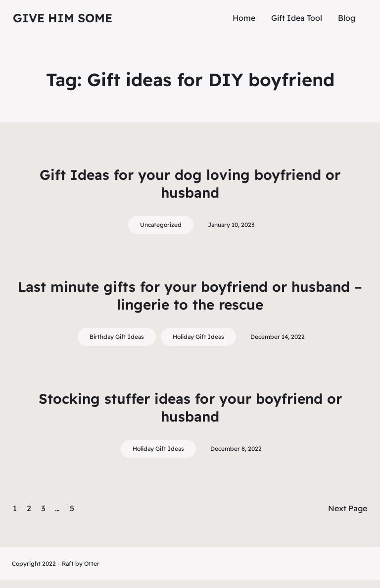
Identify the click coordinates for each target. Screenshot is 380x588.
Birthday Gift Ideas (117, 337)
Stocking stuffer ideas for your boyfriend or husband (190, 407)
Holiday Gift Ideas (198, 337)
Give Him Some (63, 18)
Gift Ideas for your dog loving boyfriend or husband (190, 184)
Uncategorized (161, 225)
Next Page (348, 508)
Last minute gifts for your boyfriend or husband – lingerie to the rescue (190, 295)
